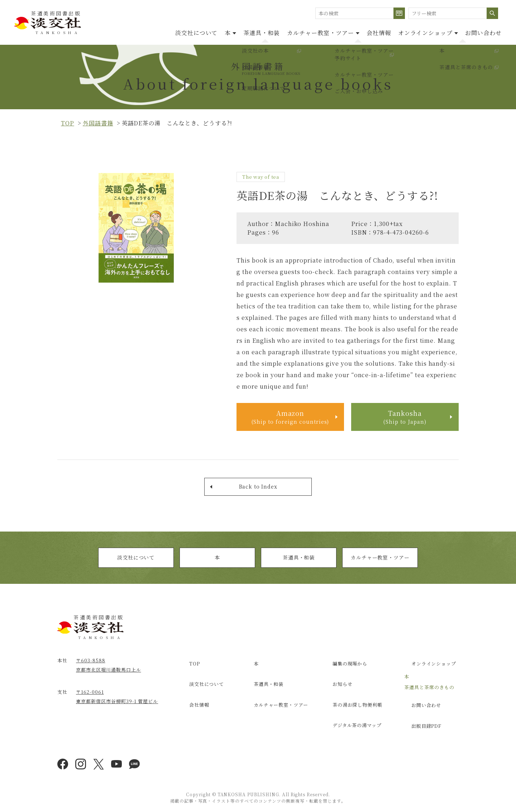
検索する (399, 13)
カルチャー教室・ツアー (380, 564)
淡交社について (150, 32)
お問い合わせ (480, 32)
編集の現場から (344, 668)
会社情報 (361, 32)
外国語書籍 (98, 123)
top (68, 123)
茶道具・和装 (229, 32)
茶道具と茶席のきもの (429, 689)
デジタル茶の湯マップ (352, 715)
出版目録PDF (421, 720)
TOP (188, 668)
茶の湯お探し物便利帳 (352, 699)
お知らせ (336, 684)
